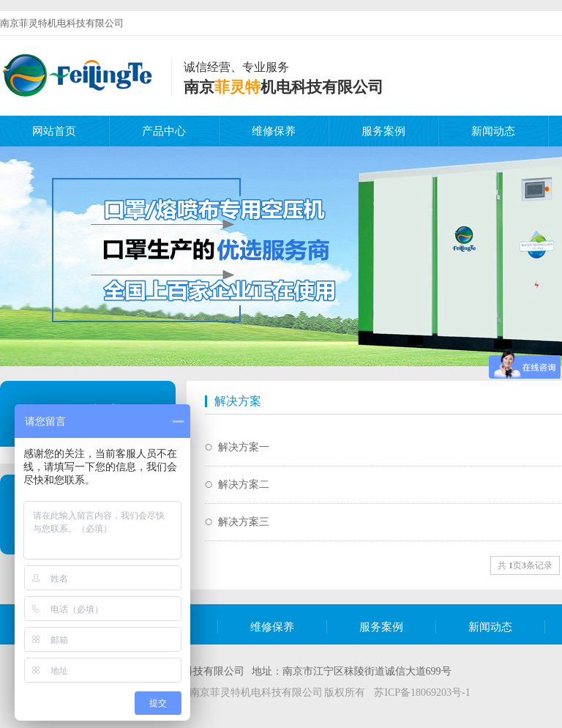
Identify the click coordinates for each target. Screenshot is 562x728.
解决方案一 (244, 447)
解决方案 (238, 401)
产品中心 (164, 131)
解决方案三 (244, 522)
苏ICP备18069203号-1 (422, 692)
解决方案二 (244, 484)
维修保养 (274, 131)
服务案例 (383, 131)
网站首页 (54, 131)
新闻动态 (493, 131)
